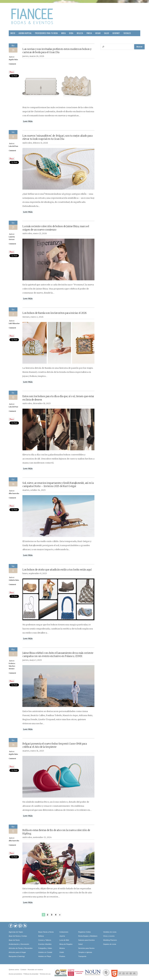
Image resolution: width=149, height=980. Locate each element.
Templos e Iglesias (85, 952)
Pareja (89, 33)
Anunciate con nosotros (35, 970)
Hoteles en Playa (45, 956)
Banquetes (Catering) (17, 956)
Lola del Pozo (13, 146)
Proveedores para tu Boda (46, 33)
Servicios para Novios (86, 948)
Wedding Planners (110, 940)
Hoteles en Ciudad (45, 952)
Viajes (13, 39)
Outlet (62, 952)
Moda (64, 33)
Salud (107, 33)
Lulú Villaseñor (14, 323)
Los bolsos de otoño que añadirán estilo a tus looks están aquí (57, 570)
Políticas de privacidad (31, 974)
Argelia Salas (13, 60)
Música (62, 948)
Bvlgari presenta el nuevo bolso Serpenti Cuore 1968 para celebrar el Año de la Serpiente (55, 745)
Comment (12, 64)
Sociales (127, 33)
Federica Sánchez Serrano (12, 666)
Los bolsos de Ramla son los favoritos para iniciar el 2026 (54, 313)
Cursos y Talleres (45, 940)
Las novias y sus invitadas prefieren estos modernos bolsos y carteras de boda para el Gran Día (57, 51)
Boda (71, 33)
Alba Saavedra (14, 493)
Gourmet (116, 33)
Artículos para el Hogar (17, 952)
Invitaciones (64, 932)
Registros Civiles (85, 932)
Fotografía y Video (45, 948)
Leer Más (28, 121)
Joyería (62, 936)
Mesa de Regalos (66, 944)
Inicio (13, 33)
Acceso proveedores (15, 974)
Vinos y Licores (109, 936)
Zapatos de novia (110, 944)
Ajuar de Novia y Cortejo (18, 936)
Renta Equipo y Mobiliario (88, 936)
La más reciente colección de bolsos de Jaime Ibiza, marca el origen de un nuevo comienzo (56, 228)
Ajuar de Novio (14, 940)
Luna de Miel (64, 940)
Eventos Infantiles (45, 944)
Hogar (98, 33)
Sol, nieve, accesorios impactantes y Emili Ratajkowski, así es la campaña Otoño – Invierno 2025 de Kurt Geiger (58, 485)
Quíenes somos (14, 970)
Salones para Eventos (87, 940)
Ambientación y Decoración (19, 944)
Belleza (80, 33)
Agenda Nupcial (25, 33)
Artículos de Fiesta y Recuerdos (21, 948)
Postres (62, 956)
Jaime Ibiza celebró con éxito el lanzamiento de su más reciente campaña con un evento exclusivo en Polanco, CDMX (58, 655)
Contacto (23, 970)
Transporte (82, 956)
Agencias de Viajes (16, 932)
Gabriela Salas (14, 580)
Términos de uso (45, 974)
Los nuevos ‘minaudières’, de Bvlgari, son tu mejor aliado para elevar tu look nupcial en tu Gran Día (57, 137)
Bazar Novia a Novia (46, 932)
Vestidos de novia (110, 932)
